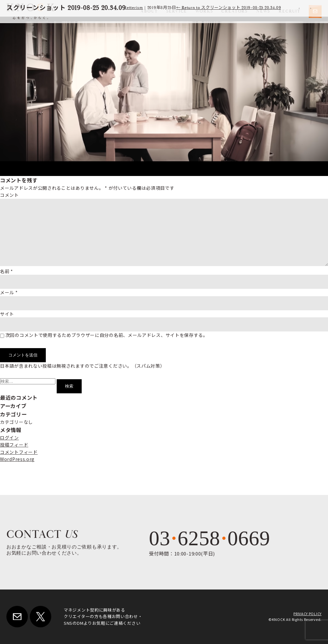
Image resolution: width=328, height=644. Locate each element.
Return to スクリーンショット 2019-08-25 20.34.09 (229, 8)
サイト (7, 314)
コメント (9, 195)
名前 (7, 271)
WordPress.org (17, 459)
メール (9, 292)
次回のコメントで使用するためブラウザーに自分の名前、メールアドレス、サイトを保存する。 (107, 335)
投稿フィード (14, 445)
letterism (134, 8)
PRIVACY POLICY (307, 614)
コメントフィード (19, 452)
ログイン (9, 438)
